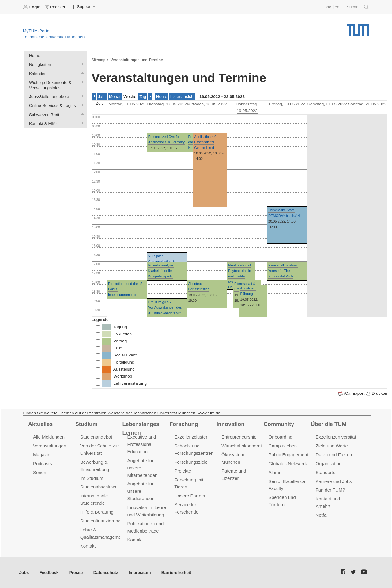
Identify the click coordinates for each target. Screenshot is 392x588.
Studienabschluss (98, 487)
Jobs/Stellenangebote (81, 96)
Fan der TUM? (330, 490)
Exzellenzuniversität (336, 437)
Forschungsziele (191, 462)
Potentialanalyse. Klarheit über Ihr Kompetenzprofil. (161, 271)
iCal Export (352, 394)
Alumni (276, 472)
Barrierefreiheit (176, 573)
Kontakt (88, 546)
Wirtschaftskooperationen (247, 446)
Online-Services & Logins (81, 105)
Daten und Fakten (334, 455)
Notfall (322, 515)
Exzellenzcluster (191, 437)
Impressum (140, 573)
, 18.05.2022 (207, 104)
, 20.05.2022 (287, 104)
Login (32, 7)
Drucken (376, 394)
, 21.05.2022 (327, 104)
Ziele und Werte (332, 446)
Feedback (49, 573)
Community (279, 424)
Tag (143, 97)
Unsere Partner (190, 496)
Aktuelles (40, 424)
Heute (162, 97)
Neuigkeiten (81, 64)
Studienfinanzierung (100, 521)
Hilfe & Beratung (97, 512)
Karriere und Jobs (334, 481)
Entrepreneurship (239, 437)
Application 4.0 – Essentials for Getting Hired (207, 142)
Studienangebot (96, 437)
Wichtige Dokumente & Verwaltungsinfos (81, 82)
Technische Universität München (358, 28)
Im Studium (92, 478)
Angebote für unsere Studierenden (141, 491)
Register (56, 7)
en (337, 7)
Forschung (184, 424)
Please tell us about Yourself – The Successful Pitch (283, 271)
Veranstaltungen (50, 446)
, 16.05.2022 (127, 104)
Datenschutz (106, 573)
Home (35, 56)
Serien (40, 472)
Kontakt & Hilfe (81, 123)
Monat (115, 97)
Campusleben (283, 446)
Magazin (42, 455)
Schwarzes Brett (81, 114)
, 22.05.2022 (367, 104)
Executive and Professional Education (141, 444)
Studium (86, 424)
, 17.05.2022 (167, 104)
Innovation (230, 424)
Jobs (24, 573)
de (329, 7)
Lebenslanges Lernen (141, 429)
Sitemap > (100, 60)
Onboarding (281, 437)
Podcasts (43, 464)
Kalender (81, 73)
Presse (76, 573)
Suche (358, 7)
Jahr (102, 97)
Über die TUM (329, 424)
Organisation (329, 464)
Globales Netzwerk (288, 464)
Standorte (326, 472)
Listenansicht (182, 97)
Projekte (183, 471)
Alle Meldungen (49, 437)
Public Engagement (288, 455)
